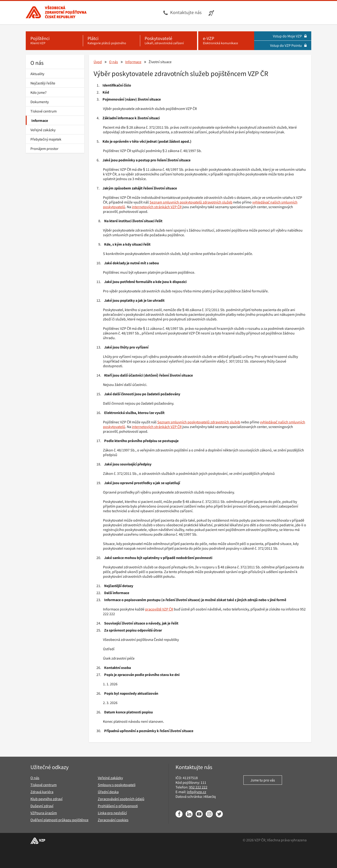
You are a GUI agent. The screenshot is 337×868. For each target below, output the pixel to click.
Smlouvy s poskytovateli (117, 785)
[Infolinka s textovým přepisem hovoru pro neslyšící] (212, 13)
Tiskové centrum (44, 111)
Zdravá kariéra (42, 792)
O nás (37, 63)
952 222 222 (198, 787)
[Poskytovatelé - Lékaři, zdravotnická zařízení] (168, 41)
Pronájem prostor (44, 149)
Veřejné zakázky (43, 130)
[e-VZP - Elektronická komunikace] (226, 41)
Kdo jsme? (38, 92)
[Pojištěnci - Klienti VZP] (54, 41)
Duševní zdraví (42, 806)
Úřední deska (108, 792)
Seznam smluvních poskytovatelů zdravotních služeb (191, 202)
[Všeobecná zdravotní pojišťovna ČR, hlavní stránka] (56, 13)
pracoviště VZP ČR (159, 609)
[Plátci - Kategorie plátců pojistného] (111, 41)
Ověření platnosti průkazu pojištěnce (59, 820)
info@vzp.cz (197, 792)
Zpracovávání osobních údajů (121, 799)
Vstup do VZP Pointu (288, 45)
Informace (40, 120)
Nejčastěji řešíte (43, 83)
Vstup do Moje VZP (290, 36)
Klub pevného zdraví (46, 799)
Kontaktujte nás (186, 12)
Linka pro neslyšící (112, 813)
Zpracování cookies (113, 820)
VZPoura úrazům (44, 813)
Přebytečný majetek (46, 139)
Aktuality (37, 74)
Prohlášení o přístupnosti (118, 806)
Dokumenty (40, 102)
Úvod (98, 62)
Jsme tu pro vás (263, 780)
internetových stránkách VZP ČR (157, 207)
